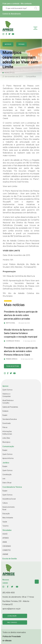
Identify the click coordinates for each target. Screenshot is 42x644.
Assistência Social (9, 499)
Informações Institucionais (7, 433)
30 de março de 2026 (27, 359)
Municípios (6, 442)
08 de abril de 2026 (24, 323)
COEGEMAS (7, 546)
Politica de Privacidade (12, 636)
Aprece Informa (8, 458)
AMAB (5, 542)
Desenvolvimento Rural (9, 508)
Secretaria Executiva (10, 419)
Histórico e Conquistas (7, 395)
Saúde (5, 522)
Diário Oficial (7, 483)
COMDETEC (7, 550)
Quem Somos (7, 390)
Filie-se (5, 427)
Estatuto (5, 411)
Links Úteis (6, 438)
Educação (6, 514)
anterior (8, 44)
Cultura (5, 503)
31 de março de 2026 (29, 341)
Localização (12, 616)
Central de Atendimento (12, 14)
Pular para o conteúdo (11, 4)
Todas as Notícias (12, 366)
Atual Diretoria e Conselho (8, 402)
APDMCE (6, 538)
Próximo (22, 44)
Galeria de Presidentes (10, 407)
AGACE (5, 534)
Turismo (5, 526)
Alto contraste (26, 4)
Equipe (5, 415)
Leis (4, 479)
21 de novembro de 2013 (12, 77)
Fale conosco (12, 622)
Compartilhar (31, 77)
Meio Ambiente (8, 518)
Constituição (7, 475)
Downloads (7, 423)
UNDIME (5, 554)
